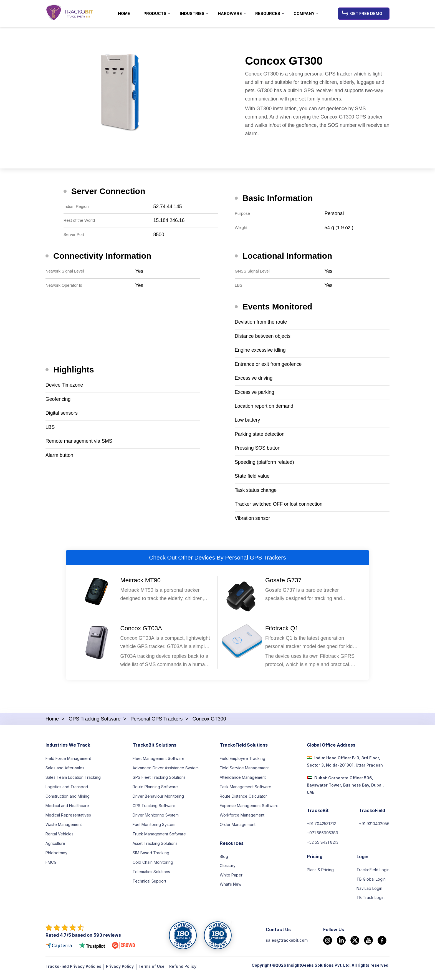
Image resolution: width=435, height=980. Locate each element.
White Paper (231, 879)
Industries (192, 13)
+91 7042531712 (321, 827)
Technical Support (149, 884)
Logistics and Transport (67, 790)
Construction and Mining (68, 799)
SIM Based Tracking (151, 856)
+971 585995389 (323, 836)
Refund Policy (183, 970)
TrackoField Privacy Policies (73, 970)
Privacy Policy (120, 970)
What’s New (231, 888)
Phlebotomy (56, 856)
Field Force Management (68, 761)
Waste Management (64, 827)
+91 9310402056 (374, 827)
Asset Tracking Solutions (155, 846)
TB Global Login (371, 883)
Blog (224, 860)
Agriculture (55, 846)
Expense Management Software (249, 809)
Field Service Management (244, 771)
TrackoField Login (373, 874)
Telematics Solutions (151, 875)
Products (155, 13)
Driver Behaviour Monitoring (158, 799)
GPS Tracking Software (154, 809)
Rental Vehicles (60, 837)
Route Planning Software (155, 790)
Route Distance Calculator (243, 799)
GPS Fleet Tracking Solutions (159, 780)
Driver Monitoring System (156, 818)
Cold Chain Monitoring (153, 865)
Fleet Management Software (159, 761)
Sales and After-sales (65, 771)
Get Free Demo (366, 13)
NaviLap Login (369, 892)
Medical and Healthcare (67, 809)
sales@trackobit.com (287, 944)
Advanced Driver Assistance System (166, 771)
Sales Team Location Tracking (73, 780)
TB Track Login (370, 902)
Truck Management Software (159, 837)
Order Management (238, 827)
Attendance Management (243, 780)
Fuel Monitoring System (154, 827)
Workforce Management (242, 818)
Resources (268, 13)
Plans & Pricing (320, 874)
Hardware (230, 13)
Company (304, 13)
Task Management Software (246, 790)
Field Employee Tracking (242, 761)
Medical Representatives (68, 818)
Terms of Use (151, 970)
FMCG (51, 865)
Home (124, 13)
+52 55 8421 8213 (323, 846)
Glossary (228, 869)
